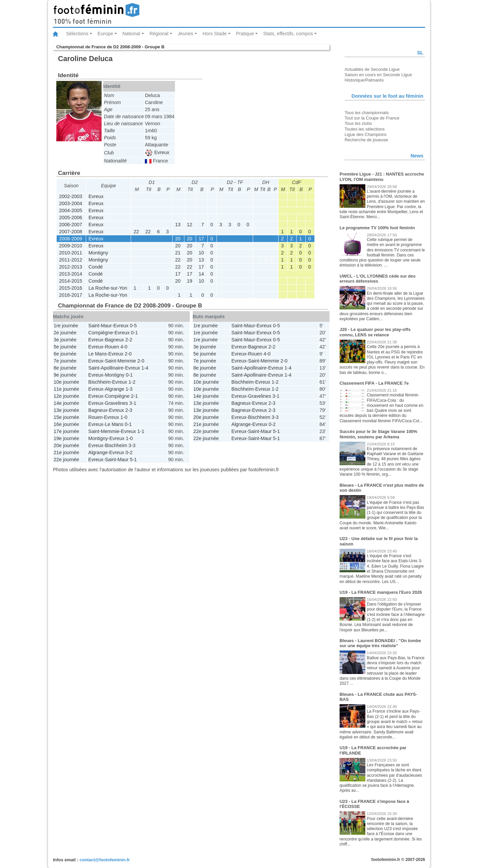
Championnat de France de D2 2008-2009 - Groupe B (110, 47)
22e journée (66, 460)
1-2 (132, 382)
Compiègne (101, 333)
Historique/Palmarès (364, 80)
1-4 (145, 368)
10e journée (66, 382)
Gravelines (116, 403)
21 (178, 253)
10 (201, 253)
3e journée (65, 340)
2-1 (134, 396)
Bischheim (99, 382)
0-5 (133, 326)
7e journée (65, 361)
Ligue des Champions (366, 134)
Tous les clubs (358, 123)
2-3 (129, 410)
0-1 (134, 333)
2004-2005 (71, 210)
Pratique (245, 34)
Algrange (115, 389)
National (131, 34)
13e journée (66, 410)
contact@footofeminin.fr (105, 860)
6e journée (65, 354)
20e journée (66, 445)
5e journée (65, 347)
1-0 (124, 417)
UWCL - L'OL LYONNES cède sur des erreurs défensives (378, 279)
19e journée (66, 438)
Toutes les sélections (365, 129)
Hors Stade (215, 34)
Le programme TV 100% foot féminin (377, 228)
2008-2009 (71, 239)
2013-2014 (71, 274)
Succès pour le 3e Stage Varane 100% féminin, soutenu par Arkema (378, 434)
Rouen (112, 347)
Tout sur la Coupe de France (372, 118)
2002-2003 (71, 196)
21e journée (66, 452)
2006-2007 (71, 225)
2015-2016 (71, 288)
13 (178, 225)
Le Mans (97, 354)
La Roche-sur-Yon (108, 288)
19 (189, 281)
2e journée (65, 333)
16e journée (66, 424)
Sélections (77, 34)
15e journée (66, 417)
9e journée (65, 375)
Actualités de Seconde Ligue (372, 69)
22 (136, 232)
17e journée (66, 431)
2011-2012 (71, 260)
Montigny (98, 253)
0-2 (129, 452)
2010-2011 (71, 253)
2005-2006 (71, 218)
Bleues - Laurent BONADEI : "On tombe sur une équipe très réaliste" (380, 643)
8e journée (65, 368)
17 (201, 239)
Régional (159, 34)
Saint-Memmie (121, 361)
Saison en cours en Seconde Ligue (378, 75)
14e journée (66, 403)
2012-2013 (71, 267)
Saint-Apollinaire (106, 368)
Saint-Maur (100, 326)
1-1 (141, 431)
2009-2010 (71, 246)
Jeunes (185, 34)
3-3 (132, 445)
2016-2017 (71, 295)
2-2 (129, 340)
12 (189, 225)
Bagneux (114, 340)
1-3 (129, 389)
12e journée (66, 396)
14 (201, 274)
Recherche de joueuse (366, 140)
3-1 (133, 403)
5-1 (133, 460)
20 (178, 239)
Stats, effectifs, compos (288, 34)
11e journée (66, 389)
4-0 (124, 347)
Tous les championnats (367, 113)
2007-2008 (71, 232)
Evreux (157, 152)
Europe (105, 34)
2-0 (128, 354)
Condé (96, 267)
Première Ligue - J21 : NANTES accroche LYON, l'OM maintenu (382, 177)
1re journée (66, 326)
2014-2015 (71, 281)
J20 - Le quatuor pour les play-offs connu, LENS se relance (375, 332)
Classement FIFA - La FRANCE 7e (374, 383)
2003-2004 (71, 203)
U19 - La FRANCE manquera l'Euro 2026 (381, 592)
